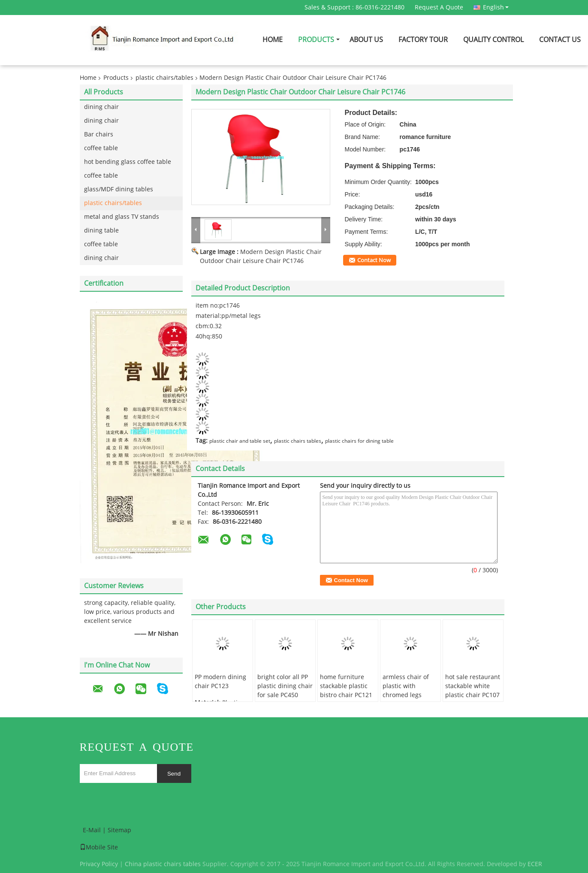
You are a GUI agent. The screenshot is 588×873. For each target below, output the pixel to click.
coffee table (101, 148)
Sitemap (119, 830)
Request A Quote (439, 8)
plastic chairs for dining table (359, 441)
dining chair (101, 107)
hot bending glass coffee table (128, 162)
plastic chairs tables (298, 441)
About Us (366, 40)
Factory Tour (423, 40)
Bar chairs (99, 134)
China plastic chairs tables (163, 864)
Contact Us (560, 40)
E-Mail (92, 830)
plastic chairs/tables (164, 78)
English (496, 7)
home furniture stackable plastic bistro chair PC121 (346, 686)
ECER (535, 864)
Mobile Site (99, 847)
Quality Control (493, 40)
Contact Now (374, 260)
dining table (101, 231)
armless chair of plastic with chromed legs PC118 (406, 691)
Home (273, 40)
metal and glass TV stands (122, 217)
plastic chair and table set (240, 441)
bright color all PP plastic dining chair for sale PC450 (285, 686)
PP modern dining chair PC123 (220, 682)
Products (316, 40)
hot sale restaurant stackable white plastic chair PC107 (473, 686)
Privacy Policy (99, 864)
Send (174, 774)
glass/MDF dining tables (119, 189)
